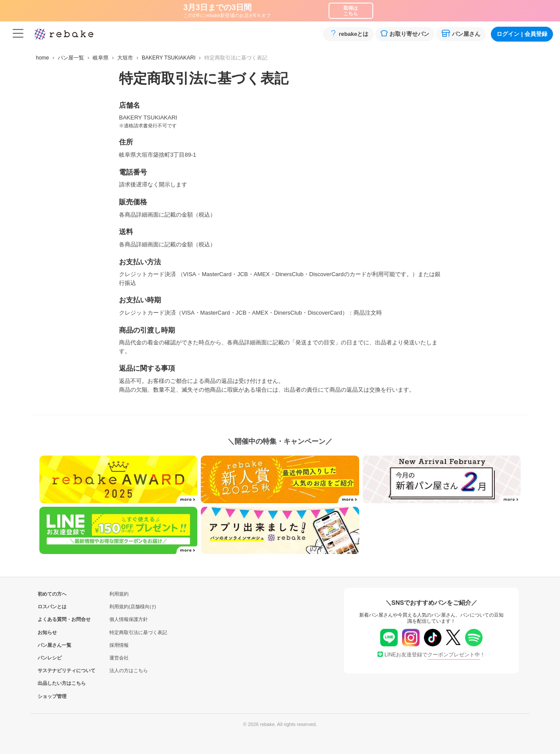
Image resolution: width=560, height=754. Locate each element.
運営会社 (119, 658)
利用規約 (119, 594)
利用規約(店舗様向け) (133, 607)
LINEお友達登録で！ (432, 655)
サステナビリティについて (52, 670)
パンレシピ (50, 658)
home (42, 58)
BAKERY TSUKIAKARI (169, 58)
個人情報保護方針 (129, 619)
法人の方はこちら (129, 670)
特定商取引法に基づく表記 (138, 632)
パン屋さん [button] (461, 33)
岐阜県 (101, 58)
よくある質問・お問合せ (52, 619)
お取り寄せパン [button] (405, 33)
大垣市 (125, 58)
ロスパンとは (52, 607)
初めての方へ (52, 594)
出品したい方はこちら (52, 683)
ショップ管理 (52, 696)
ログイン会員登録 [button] (522, 34)
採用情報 (119, 645)
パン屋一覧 (71, 58)
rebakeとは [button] (348, 33)
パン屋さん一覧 (52, 645)
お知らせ (47, 632)
